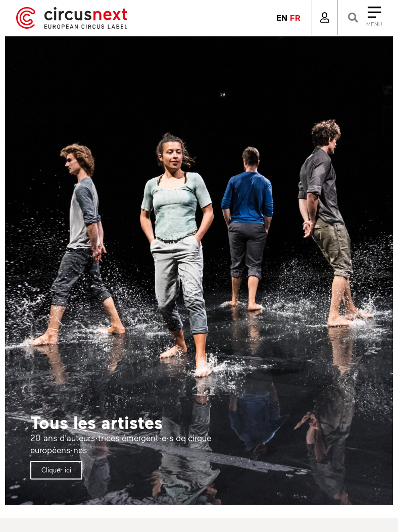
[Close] (364, 17)
